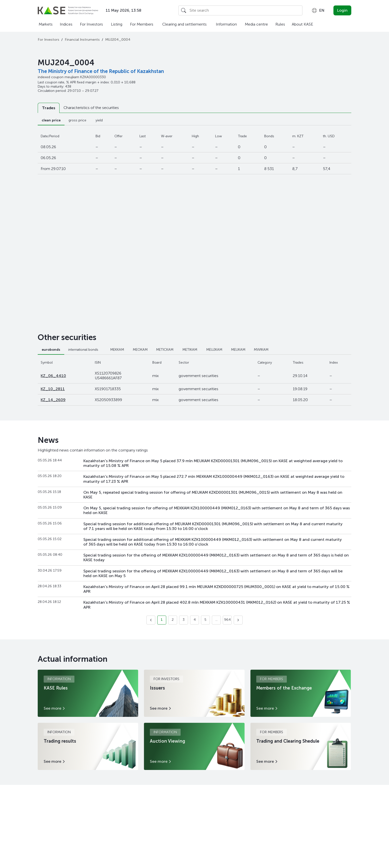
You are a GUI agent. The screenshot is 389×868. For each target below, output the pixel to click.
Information (226, 24)
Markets (46, 24)
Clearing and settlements (184, 24)
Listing (117, 24)
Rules (280, 24)
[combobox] (318, 10)
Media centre (256, 24)
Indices (66, 24)
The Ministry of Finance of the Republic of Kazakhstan (101, 71)
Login (342, 10)
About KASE (302, 24)
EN (318, 10)
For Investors (91, 24)
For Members (142, 24)
